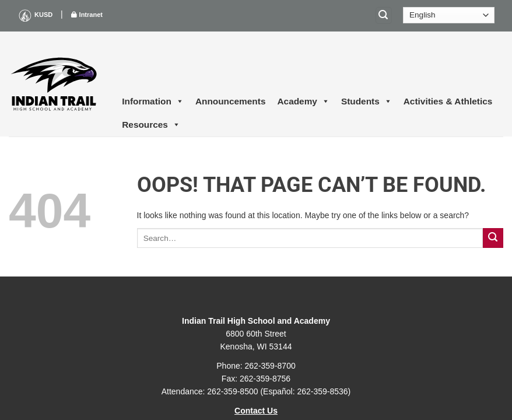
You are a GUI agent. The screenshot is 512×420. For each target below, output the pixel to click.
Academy (303, 101)
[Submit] (493, 238)
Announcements (231, 101)
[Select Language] (449, 15)
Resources (151, 125)
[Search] (384, 15)
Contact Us (256, 411)
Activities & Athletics (448, 101)
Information (153, 101)
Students (367, 101)
